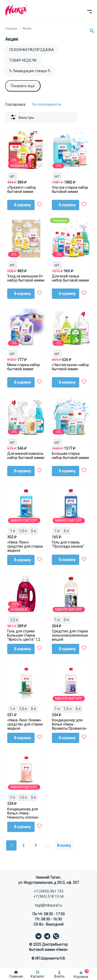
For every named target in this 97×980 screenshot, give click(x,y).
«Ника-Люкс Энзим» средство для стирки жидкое (25, 724)
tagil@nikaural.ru (48, 905)
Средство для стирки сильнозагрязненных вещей (70, 635)
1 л (13, 531)
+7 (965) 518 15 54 (48, 896)
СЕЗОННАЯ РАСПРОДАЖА (31, 50)
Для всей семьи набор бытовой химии (70, 278)
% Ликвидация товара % (30, 71)
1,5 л (23, 531)
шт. (13, 176)
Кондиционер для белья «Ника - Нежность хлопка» (23, 813)
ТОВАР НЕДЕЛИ (23, 60)
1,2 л (14, 620)
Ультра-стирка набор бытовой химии (70, 190)
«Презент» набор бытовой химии (22, 190)
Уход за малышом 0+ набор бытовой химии (26, 278)
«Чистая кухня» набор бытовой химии (70, 367)
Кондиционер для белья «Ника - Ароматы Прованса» (69, 724)
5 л (33, 531)
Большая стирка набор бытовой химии (70, 456)
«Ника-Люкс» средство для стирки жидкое (25, 546)
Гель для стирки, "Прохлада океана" (68, 544)
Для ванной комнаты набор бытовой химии (26, 456)
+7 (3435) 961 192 (49, 891)
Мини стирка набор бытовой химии (24, 367)
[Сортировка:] (50, 104)
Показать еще (23, 86)
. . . (48, 845)
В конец (64, 845)
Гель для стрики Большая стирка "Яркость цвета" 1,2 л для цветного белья (25, 635)
